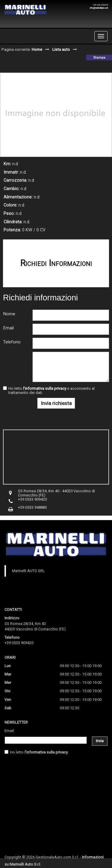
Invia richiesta (56, 403)
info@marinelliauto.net (99, 8)
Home (37, 49)
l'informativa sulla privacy (45, 388)
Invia (100, 741)
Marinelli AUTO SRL (28, 571)
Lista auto (61, 49)
